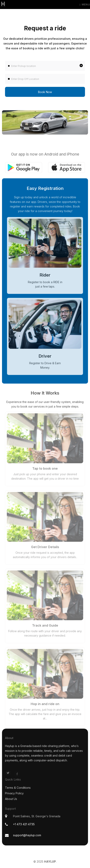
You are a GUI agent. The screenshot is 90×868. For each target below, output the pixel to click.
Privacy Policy (14, 793)
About (9, 738)
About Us (11, 799)
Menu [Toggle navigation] (85, 4)
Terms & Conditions (18, 788)
